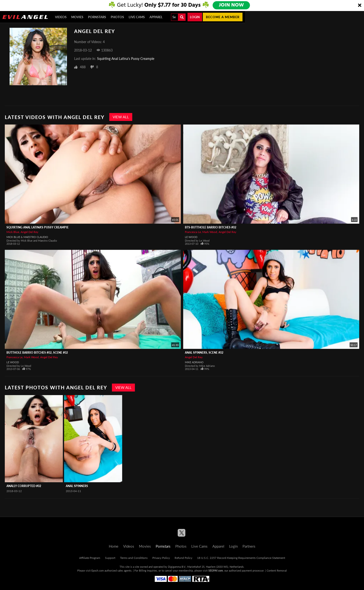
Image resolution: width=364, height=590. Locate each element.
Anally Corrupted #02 (24, 486)
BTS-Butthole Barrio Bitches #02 (211, 227)
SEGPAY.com (216, 570)
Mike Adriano (194, 362)
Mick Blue (13, 232)
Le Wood (191, 237)
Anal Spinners (77, 486)
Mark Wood (210, 232)
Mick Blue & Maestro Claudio (27, 237)
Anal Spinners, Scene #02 (204, 353)
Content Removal (277, 570)
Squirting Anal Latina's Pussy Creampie (126, 59)
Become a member (223, 17)
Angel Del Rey (29, 232)
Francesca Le (193, 232)
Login (195, 17)
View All (121, 117)
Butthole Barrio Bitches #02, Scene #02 (37, 353)
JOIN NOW (232, 5)
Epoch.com (98, 570)
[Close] (360, 6)
